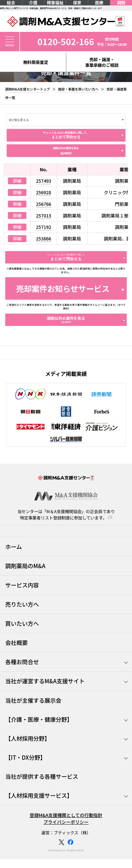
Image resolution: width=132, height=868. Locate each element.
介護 (33, 3)
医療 (99, 3)
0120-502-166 (66, 42)
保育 (77, 3)
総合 (11, 3)
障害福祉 (55, 3)
